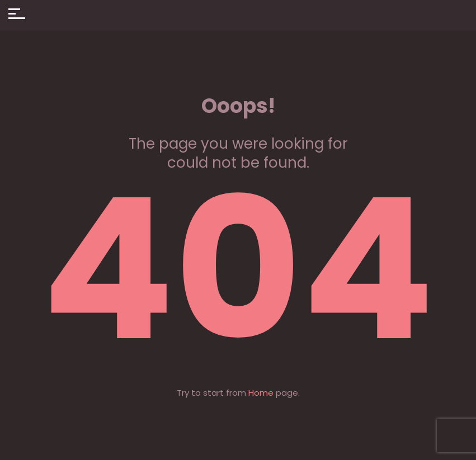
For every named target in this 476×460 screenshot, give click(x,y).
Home (261, 393)
